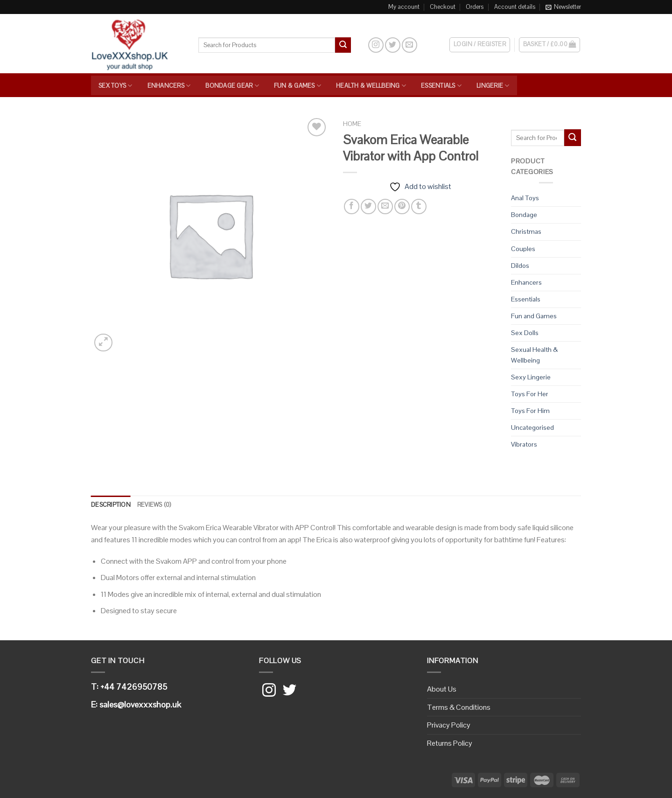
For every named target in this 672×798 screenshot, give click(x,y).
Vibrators (524, 444)
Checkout (443, 7)
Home (352, 124)
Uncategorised (532, 427)
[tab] (111, 505)
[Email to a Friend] (385, 206)
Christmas (526, 231)
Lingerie (493, 86)
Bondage (524, 215)
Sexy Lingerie (531, 377)
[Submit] (343, 45)
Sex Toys (115, 86)
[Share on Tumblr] (419, 206)
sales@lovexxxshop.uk (140, 704)
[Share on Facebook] (352, 206)
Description (111, 505)
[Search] (359, 45)
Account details (515, 7)
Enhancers (169, 86)
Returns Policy (450, 743)
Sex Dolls (525, 333)
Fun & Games (297, 86)
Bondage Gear (232, 86)
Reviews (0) (154, 505)
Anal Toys (525, 198)
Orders (475, 7)
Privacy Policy (449, 725)
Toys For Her (530, 394)
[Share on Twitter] (368, 206)
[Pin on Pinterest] (402, 206)
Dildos (520, 266)
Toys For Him (530, 411)
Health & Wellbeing (371, 86)
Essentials (441, 86)
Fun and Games (534, 316)
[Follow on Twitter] (393, 45)
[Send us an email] (409, 45)
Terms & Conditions (459, 707)
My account (404, 7)
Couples (523, 249)
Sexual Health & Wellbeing (534, 355)
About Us (442, 689)
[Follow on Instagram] (376, 45)
